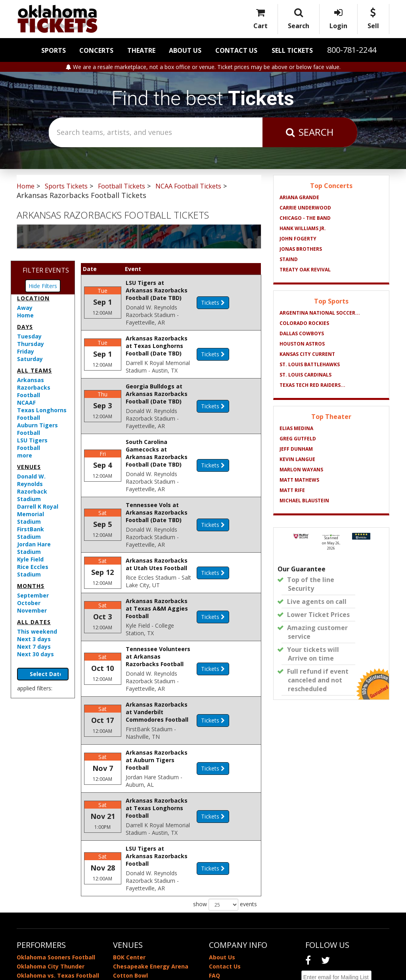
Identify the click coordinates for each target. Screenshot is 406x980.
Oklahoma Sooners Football (56, 877)
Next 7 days (34, 647)
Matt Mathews (299, 480)
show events (225, 824)
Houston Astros (302, 344)
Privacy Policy (228, 904)
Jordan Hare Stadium (34, 548)
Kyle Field (30, 559)
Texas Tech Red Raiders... (312, 385)
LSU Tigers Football (32, 444)
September (33, 595)
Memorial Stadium (139, 904)
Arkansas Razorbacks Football (34, 387)
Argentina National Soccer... (320, 313)
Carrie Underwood (305, 208)
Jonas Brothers (301, 249)
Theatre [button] (141, 50)
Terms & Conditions (237, 913)
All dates (34, 622)
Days (25, 327)
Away (25, 308)
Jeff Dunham (296, 449)
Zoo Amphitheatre (139, 913)
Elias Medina (296, 428)
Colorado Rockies (304, 323)
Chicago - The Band (305, 218)
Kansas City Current (307, 354)
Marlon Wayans (301, 470)
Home (25, 315)
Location (33, 298)
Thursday (31, 344)
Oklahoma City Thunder (51, 886)
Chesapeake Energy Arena (151, 886)
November (32, 610)
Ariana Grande (299, 197)
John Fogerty (298, 239)
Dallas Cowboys (302, 333)
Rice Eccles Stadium (33, 571)
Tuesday (29, 336)
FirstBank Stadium (31, 533)
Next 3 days (34, 639)
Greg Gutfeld (298, 439)
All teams (34, 370)
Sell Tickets (292, 50)
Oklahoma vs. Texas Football (58, 895)
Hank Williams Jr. (303, 228)
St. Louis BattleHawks (310, 364)
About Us (185, 50)
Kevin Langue (297, 459)
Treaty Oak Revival (305, 270)
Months (31, 586)
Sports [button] (54, 50)
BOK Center (129, 877)
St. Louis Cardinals (305, 375)
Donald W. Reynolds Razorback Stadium (32, 488)
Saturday (30, 359)
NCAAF (26, 403)
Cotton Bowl (130, 895)
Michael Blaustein (304, 501)
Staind (289, 259)
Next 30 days (35, 654)
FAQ (214, 895)
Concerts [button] (96, 50)
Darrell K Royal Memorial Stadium (38, 514)
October (29, 603)
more (25, 455)
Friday (26, 351)
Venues (29, 467)
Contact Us (236, 50)
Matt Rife (292, 490)
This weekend (37, 631)
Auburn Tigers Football (37, 429)
